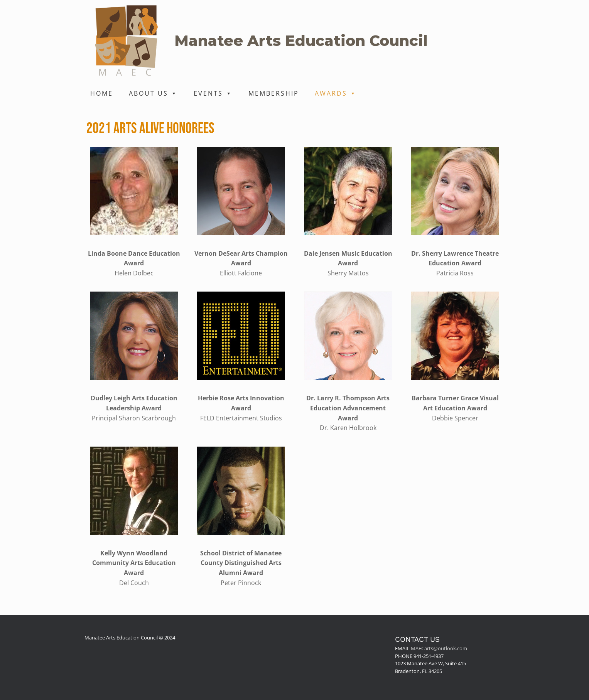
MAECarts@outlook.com (439, 648)
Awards (336, 93)
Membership (274, 93)
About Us (153, 93)
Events (213, 93)
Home (102, 93)
